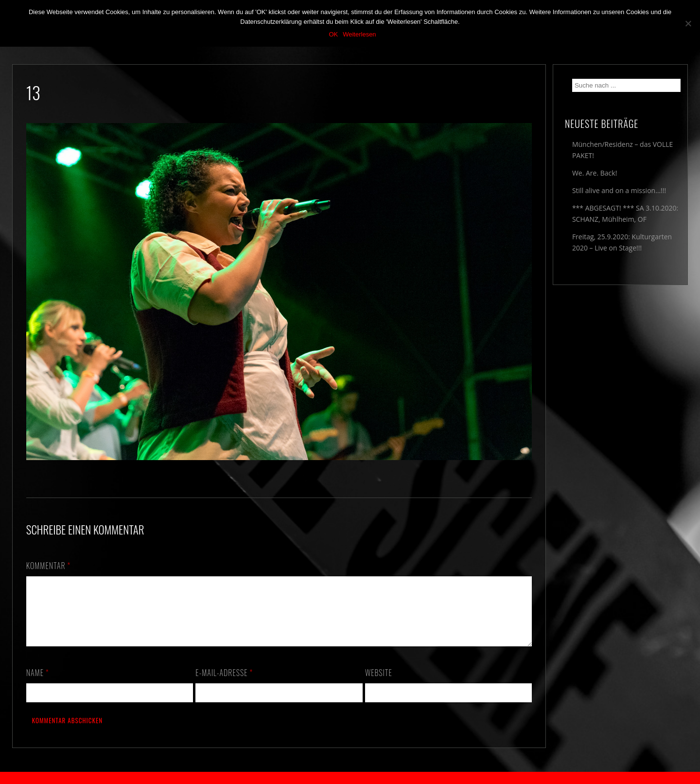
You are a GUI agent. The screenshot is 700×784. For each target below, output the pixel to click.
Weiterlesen (359, 34)
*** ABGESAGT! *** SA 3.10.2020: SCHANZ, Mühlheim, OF (625, 214)
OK (333, 34)
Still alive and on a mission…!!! (619, 190)
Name (38, 684)
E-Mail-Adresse (224, 684)
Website (379, 684)
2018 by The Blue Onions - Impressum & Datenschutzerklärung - (350, 778)
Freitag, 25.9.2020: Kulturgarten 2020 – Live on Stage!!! (622, 242)
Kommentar (49, 566)
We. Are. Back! (595, 173)
